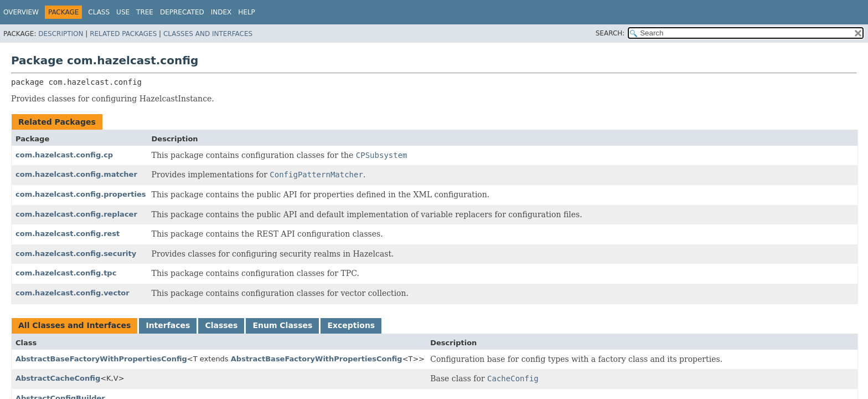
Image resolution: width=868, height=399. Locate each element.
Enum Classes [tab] (282, 325)
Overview (21, 12)
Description (61, 34)
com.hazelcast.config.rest (68, 234)
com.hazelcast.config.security (76, 254)
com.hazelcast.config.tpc (66, 273)
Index (221, 12)
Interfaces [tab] (168, 325)
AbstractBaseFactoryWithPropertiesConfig (101, 359)
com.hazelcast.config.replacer (76, 214)
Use (123, 12)
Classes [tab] (221, 325)
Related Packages (123, 34)
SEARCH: (610, 33)
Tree (145, 12)
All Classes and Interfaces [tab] (74, 325)
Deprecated (182, 12)
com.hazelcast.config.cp (64, 155)
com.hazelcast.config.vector (73, 293)
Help (247, 12)
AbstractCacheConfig (58, 378)
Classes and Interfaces (208, 34)
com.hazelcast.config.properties (81, 194)
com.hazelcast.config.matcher (76, 174)
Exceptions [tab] (351, 325)
